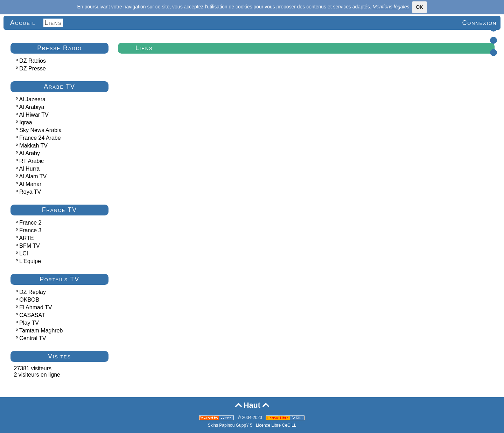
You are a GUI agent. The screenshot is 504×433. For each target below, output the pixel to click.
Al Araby (29, 153)
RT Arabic (31, 161)
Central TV (33, 338)
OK (419, 7)
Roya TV (30, 192)
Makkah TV (33, 146)
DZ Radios (33, 61)
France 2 (30, 223)
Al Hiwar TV (34, 115)
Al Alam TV (33, 176)
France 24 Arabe (40, 138)
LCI (24, 253)
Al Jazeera (32, 99)
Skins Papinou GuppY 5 (231, 425)
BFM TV (29, 246)
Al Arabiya (31, 107)
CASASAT (32, 315)
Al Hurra (29, 169)
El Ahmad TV (36, 307)
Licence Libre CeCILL (276, 425)
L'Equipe (30, 261)
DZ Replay (33, 292)
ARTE (26, 238)
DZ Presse (33, 68)
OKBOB (29, 300)
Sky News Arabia (40, 130)
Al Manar (30, 184)
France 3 (30, 230)
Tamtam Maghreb (41, 331)
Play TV (29, 323)
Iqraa (26, 122)
